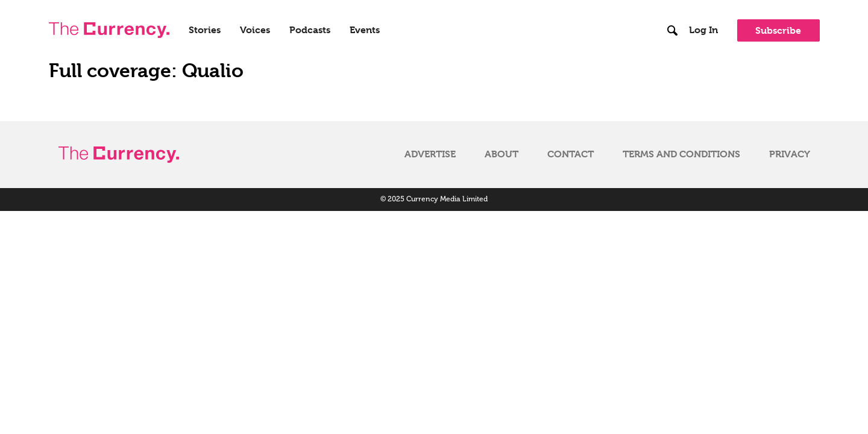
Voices (255, 30)
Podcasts (310, 30)
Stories (205, 30)
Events (365, 30)
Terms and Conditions (681, 154)
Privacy (790, 154)
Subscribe (778, 30)
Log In (703, 30)
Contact (571, 154)
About (502, 154)
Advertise (430, 154)
